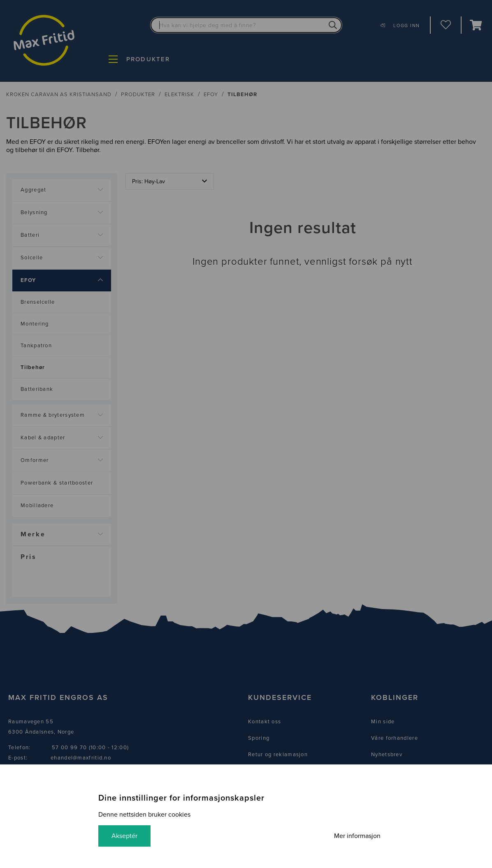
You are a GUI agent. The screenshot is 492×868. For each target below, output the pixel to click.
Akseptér (124, 836)
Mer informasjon (357, 836)
